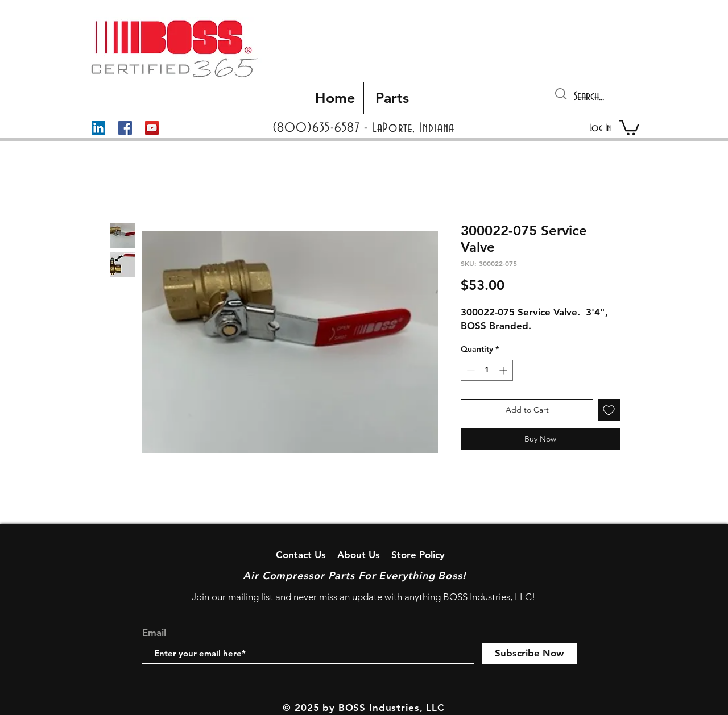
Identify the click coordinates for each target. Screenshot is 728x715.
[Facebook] (125, 128)
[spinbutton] (487, 370)
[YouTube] (152, 128)
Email (154, 633)
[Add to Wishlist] (609, 410)
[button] (629, 127)
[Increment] (504, 370)
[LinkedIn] (98, 128)
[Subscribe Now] (530, 654)
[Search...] (596, 97)
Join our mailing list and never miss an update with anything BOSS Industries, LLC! (363, 597)
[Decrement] (470, 370)
